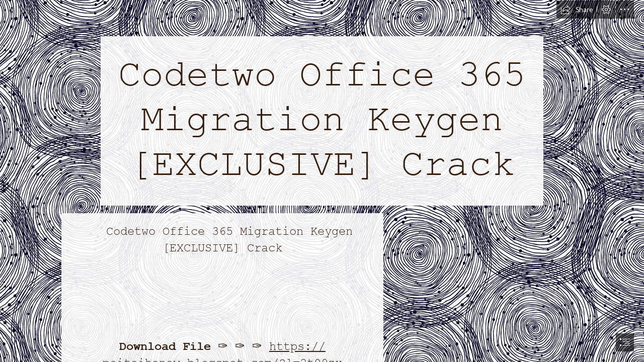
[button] (577, 10)
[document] (322, 181)
